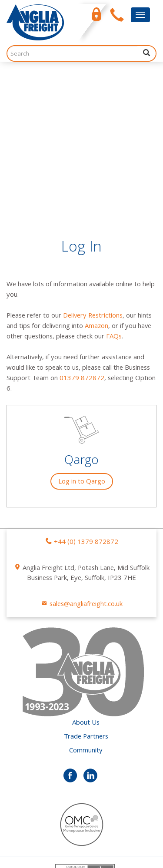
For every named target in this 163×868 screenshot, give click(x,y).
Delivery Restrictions (93, 164)
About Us (86, 571)
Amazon (96, 174)
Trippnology (42, 861)
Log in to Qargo (82, 330)
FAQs (114, 185)
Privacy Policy (26, 837)
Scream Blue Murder (59, 851)
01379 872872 (82, 226)
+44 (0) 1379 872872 (86, 390)
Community (86, 599)
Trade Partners (86, 585)
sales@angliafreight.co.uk (86, 452)
